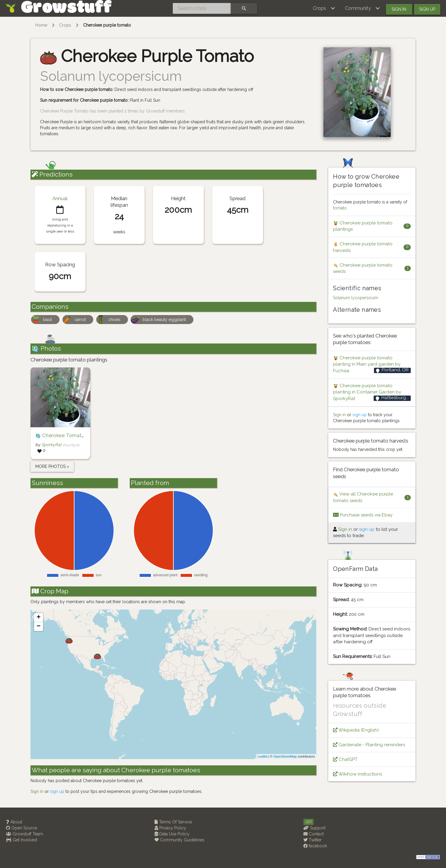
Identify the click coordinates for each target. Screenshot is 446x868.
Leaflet (263, 756)
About (14, 822)
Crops (65, 25)
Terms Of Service (173, 822)
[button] (324, 8)
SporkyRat (52, 445)
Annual (60, 198)
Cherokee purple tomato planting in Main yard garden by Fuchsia (367, 364)
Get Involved (22, 840)
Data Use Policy (172, 834)
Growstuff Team (25, 834)
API (308, 822)
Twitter (313, 840)
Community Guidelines (180, 840)
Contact (314, 834)
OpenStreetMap (285, 756)
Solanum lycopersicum (356, 298)
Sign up (427, 9)
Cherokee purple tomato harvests (363, 247)
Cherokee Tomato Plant (70, 435)
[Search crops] (202, 8)
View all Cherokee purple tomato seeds (363, 497)
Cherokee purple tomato (107, 25)
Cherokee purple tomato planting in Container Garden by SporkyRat (367, 392)
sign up (57, 791)
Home (41, 25)
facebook (315, 846)
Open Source (22, 828)
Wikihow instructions (358, 774)
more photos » (52, 466)
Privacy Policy (170, 828)
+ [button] (38, 618)
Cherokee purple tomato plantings (363, 226)
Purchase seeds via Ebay (363, 515)
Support (314, 828)
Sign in (399, 9)
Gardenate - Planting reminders (369, 745)
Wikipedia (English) (356, 730)
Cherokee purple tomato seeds (363, 268)
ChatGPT (345, 759)
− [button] (38, 627)
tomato (340, 208)
